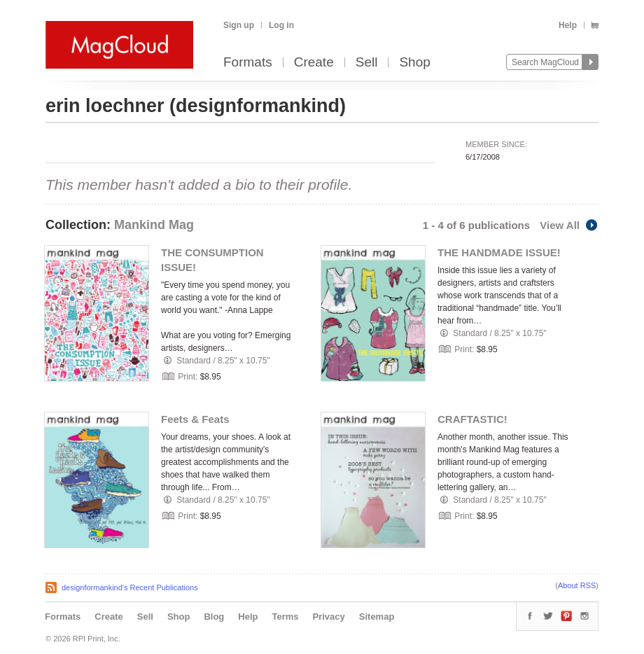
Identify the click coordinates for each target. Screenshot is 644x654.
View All (569, 225)
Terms (285, 617)
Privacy (329, 617)
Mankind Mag (154, 225)
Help (568, 25)
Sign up (239, 25)
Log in (281, 25)
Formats (248, 63)
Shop (414, 63)
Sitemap (377, 617)
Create (314, 63)
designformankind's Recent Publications (130, 587)
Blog (214, 617)
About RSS (577, 585)
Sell (367, 63)
